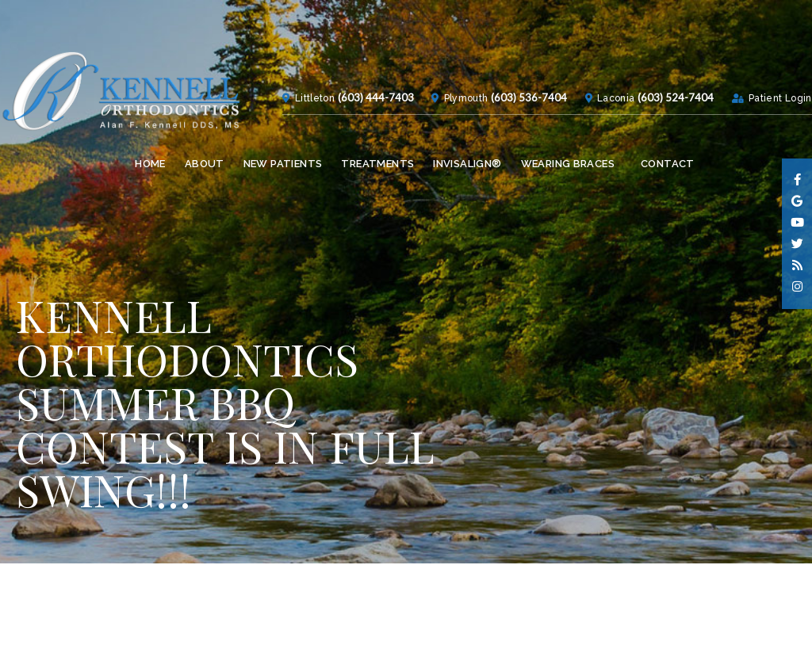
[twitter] (797, 244)
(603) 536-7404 (502, 147)
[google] (797, 202)
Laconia (588, 148)
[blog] (797, 266)
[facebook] (797, 180)
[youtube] (797, 223)
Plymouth (432, 148)
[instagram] (797, 287)
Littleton (274, 148)
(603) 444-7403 (343, 147)
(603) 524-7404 (655, 147)
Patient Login (756, 148)
